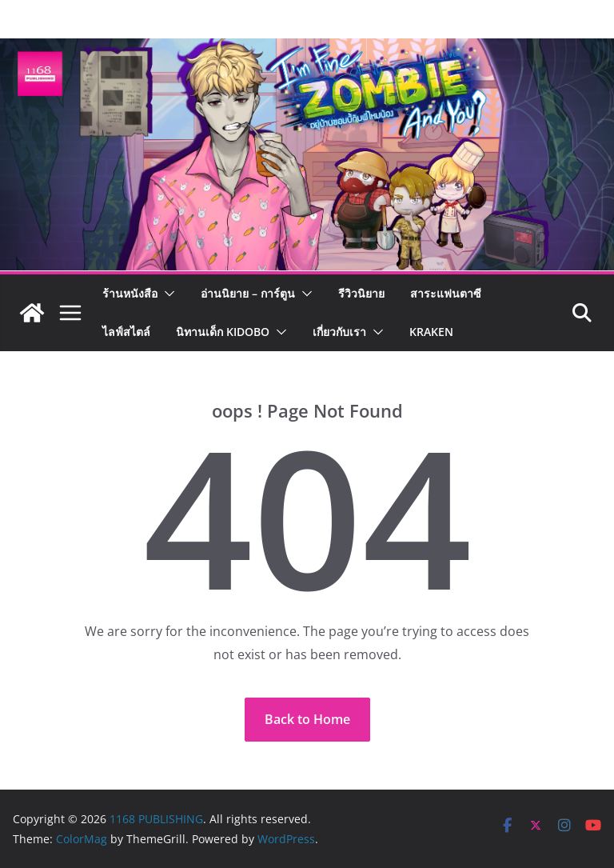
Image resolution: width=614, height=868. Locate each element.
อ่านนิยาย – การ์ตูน (248, 293)
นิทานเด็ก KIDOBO (223, 332)
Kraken (431, 332)
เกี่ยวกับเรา (339, 332)
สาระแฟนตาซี (446, 293)
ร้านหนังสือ (130, 293)
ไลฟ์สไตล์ (126, 332)
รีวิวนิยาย (361, 293)
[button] (166, 294)
